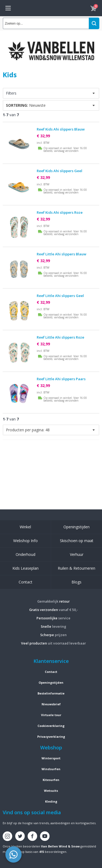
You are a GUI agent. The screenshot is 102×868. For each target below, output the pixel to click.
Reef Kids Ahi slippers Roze (60, 212)
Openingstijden (76, 527)
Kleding (51, 801)
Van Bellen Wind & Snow (60, 846)
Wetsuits (51, 791)
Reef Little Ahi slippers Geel (60, 296)
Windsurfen (51, 769)
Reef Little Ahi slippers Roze (60, 337)
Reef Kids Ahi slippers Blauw (61, 129)
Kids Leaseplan (25, 568)
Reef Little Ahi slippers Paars (61, 379)
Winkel (25, 527)
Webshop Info (25, 541)
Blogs (76, 582)
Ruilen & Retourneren (76, 568)
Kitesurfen (51, 780)
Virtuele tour (51, 715)
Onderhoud (25, 554)
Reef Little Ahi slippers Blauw (62, 254)
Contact (25, 582)
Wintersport (51, 758)
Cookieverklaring (51, 726)
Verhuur (77, 554)
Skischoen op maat (77, 541)
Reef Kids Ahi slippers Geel (59, 171)
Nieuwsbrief (51, 704)
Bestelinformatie (51, 693)
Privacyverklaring (51, 737)
